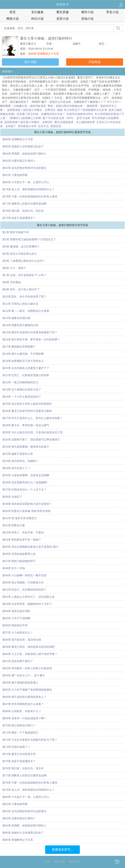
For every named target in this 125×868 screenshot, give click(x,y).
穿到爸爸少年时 (27, 126)
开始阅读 (95, 62)
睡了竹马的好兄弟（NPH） (59, 118)
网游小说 (13, 19)
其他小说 (87, 19)
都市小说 (87, 12)
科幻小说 (37, 19)
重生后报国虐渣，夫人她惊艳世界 (75, 122)
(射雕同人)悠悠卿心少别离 (25, 118)
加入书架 (30, 62)
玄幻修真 (37, 12)
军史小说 (112, 12)
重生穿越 (62, 12)
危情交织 (56, 126)
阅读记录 (74, 862)
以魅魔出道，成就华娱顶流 (30, 106)
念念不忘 (44, 126)
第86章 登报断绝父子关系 (43, 54)
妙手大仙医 (84, 118)
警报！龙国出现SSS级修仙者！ (66, 106)
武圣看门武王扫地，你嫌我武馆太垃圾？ (41, 114)
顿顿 (60, 110)
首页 (13, 12)
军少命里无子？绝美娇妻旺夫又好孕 (85, 110)
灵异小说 (62, 19)
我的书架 (60, 862)
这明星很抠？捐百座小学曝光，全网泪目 (31, 110)
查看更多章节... (62, 850)
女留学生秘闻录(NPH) (80, 114)
